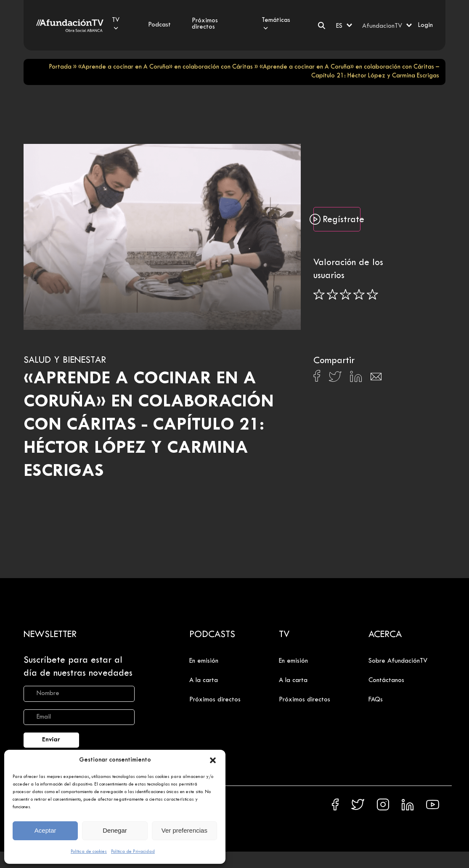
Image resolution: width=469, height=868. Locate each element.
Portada (60, 67)
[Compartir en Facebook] (317, 378)
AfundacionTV (382, 26)
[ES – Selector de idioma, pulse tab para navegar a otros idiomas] (345, 25)
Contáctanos (386, 680)
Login (425, 25)
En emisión (204, 661)
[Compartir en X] (335, 379)
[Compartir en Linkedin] (356, 379)
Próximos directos (215, 700)
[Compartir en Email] (376, 379)
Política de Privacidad (133, 852)
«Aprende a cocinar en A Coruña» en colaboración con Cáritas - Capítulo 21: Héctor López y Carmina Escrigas (149, 425)
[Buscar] (322, 25)
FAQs (376, 700)
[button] (213, 760)
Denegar (115, 830)
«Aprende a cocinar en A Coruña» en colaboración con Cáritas (166, 67)
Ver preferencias (184, 830)
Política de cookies (89, 852)
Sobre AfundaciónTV (398, 661)
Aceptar (45, 830)
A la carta (204, 680)
